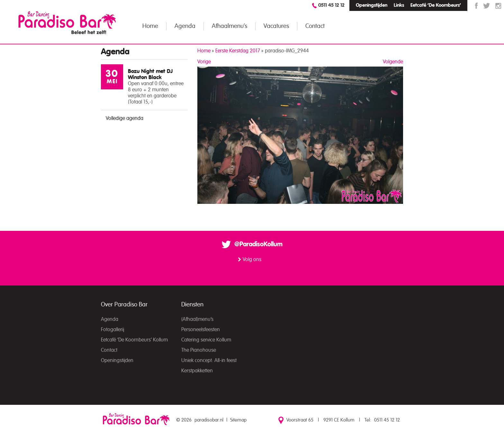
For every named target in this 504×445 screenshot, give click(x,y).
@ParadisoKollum (258, 244)
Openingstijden (372, 5)
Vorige (204, 62)
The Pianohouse (199, 350)
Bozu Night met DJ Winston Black (150, 74)
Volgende (393, 62)
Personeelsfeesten (201, 330)
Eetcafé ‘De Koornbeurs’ (436, 5)
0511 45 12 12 (331, 5)
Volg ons (252, 259)
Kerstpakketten (197, 371)
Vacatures (276, 26)
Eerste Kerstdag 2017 (238, 51)
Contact (315, 26)
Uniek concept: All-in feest (209, 360)
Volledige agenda (125, 118)
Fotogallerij (113, 330)
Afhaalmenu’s (230, 26)
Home (150, 26)
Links (399, 5)
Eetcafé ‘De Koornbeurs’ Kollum (134, 340)
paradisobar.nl (209, 420)
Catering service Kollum (206, 340)
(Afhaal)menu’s (197, 319)
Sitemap (238, 420)
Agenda (185, 26)
